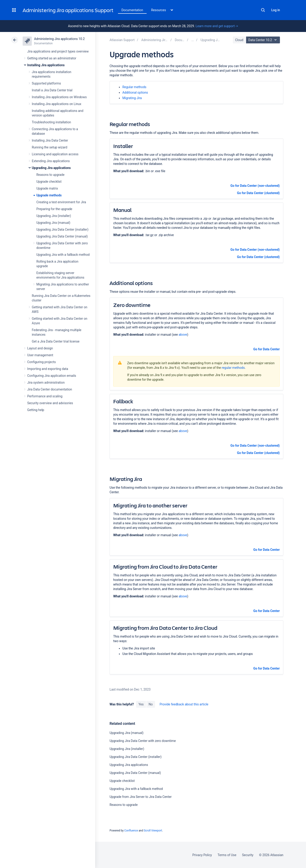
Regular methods (134, 87)
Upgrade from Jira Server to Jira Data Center (141, 797)
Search (263, 10)
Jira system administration (46, 383)
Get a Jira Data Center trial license (56, 341)
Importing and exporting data (48, 369)
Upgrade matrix (47, 188)
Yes (141, 704)
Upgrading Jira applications (51, 168)
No (151, 704)
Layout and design (40, 348)
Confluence (131, 831)
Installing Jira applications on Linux (56, 104)
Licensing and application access (55, 154)
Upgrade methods (49, 195)
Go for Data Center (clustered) (258, 193)
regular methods (233, 368)
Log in (276, 10)
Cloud (239, 40)
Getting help (36, 410)
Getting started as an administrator (52, 58)
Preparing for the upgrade (54, 209)
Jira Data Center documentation (50, 389)
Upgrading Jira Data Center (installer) (62, 230)
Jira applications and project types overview (58, 51)
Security (248, 855)
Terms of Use (227, 855)
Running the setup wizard (50, 147)
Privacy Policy (202, 855)
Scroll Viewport (153, 831)
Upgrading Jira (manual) (53, 223)
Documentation (132, 10)
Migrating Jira (132, 98)
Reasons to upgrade (50, 175)
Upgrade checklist (49, 182)
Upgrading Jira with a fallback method (63, 255)
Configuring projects (42, 362)
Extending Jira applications (51, 161)
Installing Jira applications (46, 65)
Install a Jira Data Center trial (52, 90)
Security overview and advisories (50, 403)
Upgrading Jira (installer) (54, 216)
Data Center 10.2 (264, 40)
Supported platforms (46, 83)
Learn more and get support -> (217, 26)
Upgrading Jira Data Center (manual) (62, 236)
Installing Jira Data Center (50, 140)
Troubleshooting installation (51, 122)
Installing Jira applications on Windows (59, 97)
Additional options (135, 92)
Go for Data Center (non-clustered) (255, 186)
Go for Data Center (266, 349)
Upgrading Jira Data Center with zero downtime (143, 741)
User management (40, 355)
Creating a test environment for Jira (61, 202)
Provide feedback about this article (184, 704)
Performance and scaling (45, 396)
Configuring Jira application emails (52, 376)
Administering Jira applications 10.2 (59, 39)
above (183, 335)
